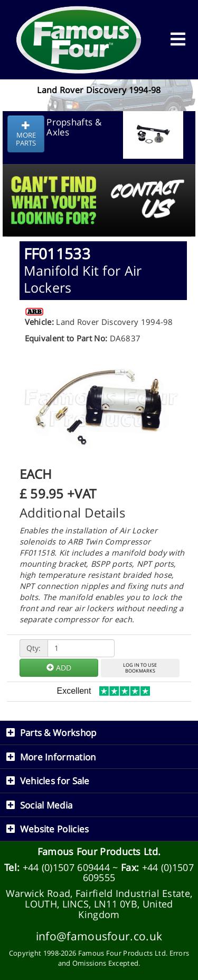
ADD (59, 668)
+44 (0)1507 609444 (66, 867)
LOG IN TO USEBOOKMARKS (140, 668)
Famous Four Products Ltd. (99, 851)
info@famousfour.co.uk (99, 936)
